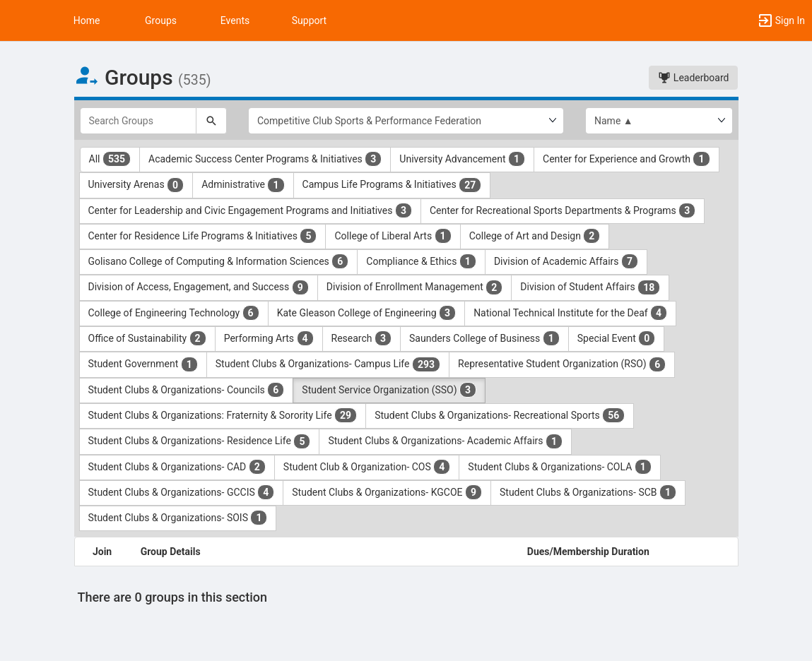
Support (309, 20)
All (110, 159)
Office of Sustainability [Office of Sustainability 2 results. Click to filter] (147, 338)
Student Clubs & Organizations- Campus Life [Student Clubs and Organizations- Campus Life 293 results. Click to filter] (328, 364)
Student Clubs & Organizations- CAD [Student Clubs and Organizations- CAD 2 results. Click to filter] (177, 467)
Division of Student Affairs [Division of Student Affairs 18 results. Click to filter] (590, 287)
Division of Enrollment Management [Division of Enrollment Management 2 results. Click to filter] (415, 287)
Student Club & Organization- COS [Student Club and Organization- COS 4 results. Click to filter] (367, 467)
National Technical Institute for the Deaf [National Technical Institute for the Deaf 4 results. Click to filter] (570, 313)
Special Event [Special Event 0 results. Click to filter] (617, 338)
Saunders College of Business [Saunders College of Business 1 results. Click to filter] (484, 338)
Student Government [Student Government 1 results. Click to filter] (143, 364)
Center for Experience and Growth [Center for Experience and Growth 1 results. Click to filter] (626, 159)
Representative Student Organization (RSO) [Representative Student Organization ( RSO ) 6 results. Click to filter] (562, 364)
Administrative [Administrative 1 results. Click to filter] (243, 185)
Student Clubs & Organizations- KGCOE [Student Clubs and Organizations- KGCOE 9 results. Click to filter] (387, 492)
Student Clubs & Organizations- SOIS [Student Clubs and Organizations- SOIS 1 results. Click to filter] (178, 518)
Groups (161, 20)
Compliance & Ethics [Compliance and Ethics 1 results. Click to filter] (421, 261)
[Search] (211, 121)
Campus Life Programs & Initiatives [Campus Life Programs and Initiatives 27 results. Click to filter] (392, 185)
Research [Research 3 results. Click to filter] (362, 338)
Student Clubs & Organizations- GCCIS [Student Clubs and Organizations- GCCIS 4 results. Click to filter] (182, 492)
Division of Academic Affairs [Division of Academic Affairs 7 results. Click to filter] (566, 261)
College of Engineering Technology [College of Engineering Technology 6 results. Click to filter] (174, 313)
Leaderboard (693, 78)
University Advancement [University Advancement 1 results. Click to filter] (462, 159)
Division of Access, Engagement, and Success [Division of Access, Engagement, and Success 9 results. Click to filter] (199, 287)
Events (235, 20)
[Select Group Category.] (406, 121)
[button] (18, 20)
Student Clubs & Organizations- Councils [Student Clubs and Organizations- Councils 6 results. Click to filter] (187, 390)
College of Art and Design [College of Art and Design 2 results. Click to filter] (535, 236)
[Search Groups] (139, 121)
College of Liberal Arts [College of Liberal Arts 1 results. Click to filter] (393, 236)
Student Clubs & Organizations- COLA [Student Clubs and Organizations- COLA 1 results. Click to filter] (559, 467)
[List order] (659, 121)
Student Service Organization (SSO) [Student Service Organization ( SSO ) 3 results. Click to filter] (389, 390)
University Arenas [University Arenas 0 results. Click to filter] (136, 185)
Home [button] (87, 20)
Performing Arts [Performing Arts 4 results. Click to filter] (269, 338)
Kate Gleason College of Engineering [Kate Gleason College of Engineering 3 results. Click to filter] (366, 313)
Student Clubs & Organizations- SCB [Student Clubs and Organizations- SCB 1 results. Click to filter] (588, 492)
